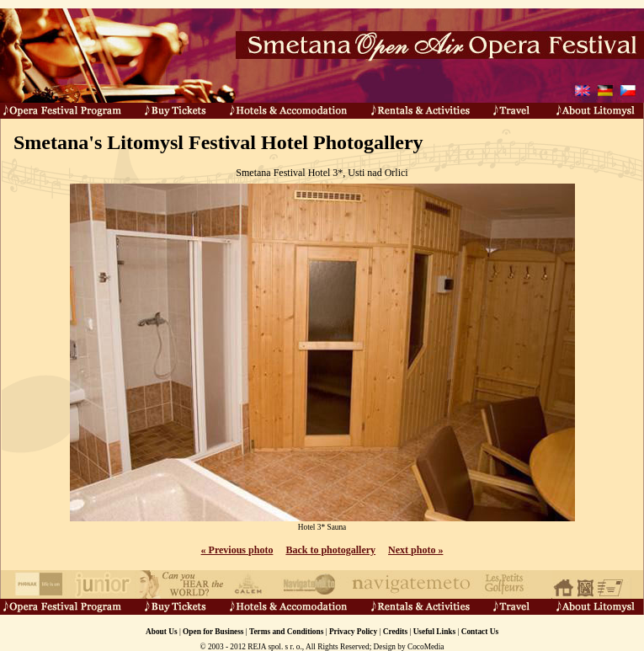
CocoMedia (426, 647)
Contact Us (480, 632)
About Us (162, 632)
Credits (395, 632)
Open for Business (213, 632)
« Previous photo (237, 550)
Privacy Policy (353, 632)
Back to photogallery (330, 550)
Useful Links (435, 632)
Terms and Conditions (286, 632)
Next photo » (415, 550)
